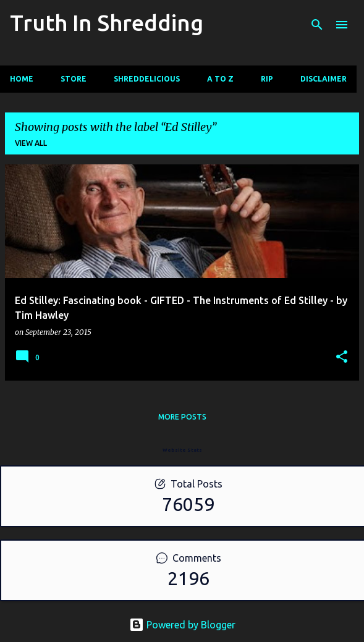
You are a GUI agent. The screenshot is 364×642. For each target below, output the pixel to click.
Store (74, 79)
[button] (342, 357)
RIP (267, 79)
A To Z (220, 79)
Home (22, 79)
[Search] (317, 25)
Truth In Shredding (107, 23)
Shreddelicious (147, 79)
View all (31, 143)
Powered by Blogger (182, 625)
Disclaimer (324, 79)
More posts (182, 417)
